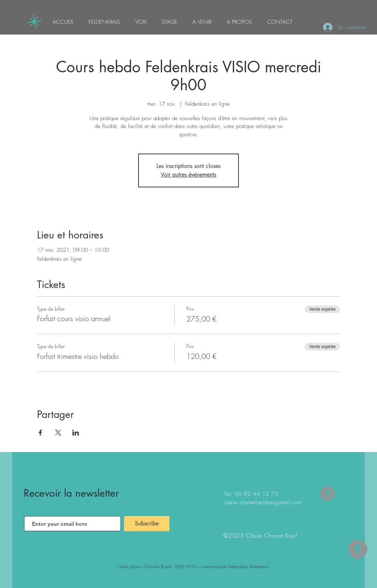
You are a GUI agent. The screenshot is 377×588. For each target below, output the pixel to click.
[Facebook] (328, 494)
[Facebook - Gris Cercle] (358, 549)
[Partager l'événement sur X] (58, 433)
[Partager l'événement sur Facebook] (40, 433)
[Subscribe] (147, 524)
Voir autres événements (188, 175)
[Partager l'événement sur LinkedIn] (76, 433)
